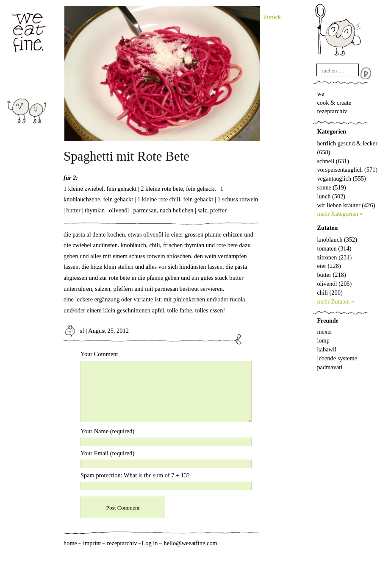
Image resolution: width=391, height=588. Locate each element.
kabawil (327, 349)
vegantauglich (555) (341, 178)
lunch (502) (331, 196)
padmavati (330, 367)
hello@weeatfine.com (190, 543)
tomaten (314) (334, 248)
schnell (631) (333, 161)
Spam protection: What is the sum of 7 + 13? (135, 475)
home (70, 543)
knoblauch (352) (337, 240)
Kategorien (331, 131)
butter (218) (331, 275)
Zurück (272, 17)
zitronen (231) (334, 257)
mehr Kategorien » (340, 214)
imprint (92, 543)
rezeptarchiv (332, 111)
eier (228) (329, 266)
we (320, 94)
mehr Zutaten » (336, 301)
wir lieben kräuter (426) (346, 205)
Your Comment (99, 354)
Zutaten (327, 228)
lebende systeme (337, 358)
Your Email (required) (107, 453)
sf (74, 331)
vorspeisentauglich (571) (347, 170)
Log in (150, 543)
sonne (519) (331, 187)
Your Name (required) (107, 431)
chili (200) (330, 293)
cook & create (334, 103)
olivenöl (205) (334, 284)
